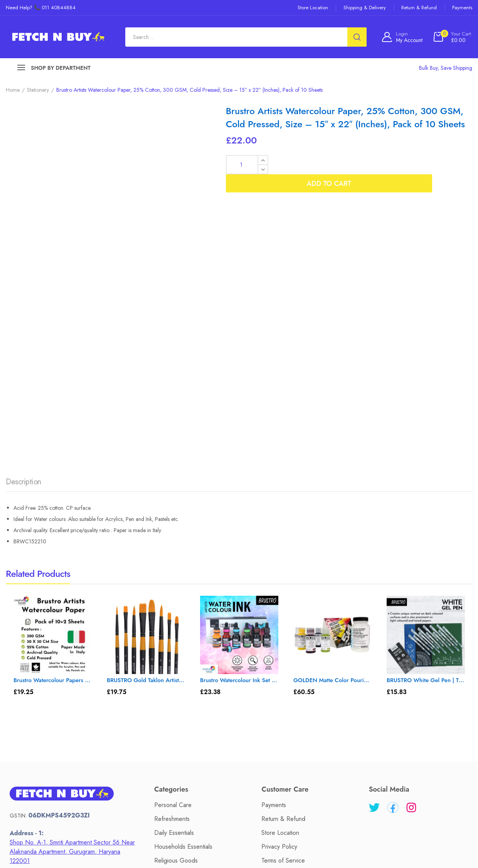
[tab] (24, 277)
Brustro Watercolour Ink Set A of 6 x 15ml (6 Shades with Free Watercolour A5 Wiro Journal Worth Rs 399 (239, 473)
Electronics (168, 695)
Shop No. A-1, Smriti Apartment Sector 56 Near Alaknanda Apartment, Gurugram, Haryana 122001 (72, 645)
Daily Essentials (174, 626)
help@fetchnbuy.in (48, 715)
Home (13, 90)
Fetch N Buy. (238, 849)
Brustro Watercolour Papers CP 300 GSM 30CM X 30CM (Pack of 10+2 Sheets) (53, 473)
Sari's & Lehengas (178, 681)
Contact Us (205, 806)
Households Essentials (183, 640)
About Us (164, 806)
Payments (274, 598)
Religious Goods (176, 653)
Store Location (280, 626)
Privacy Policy (279, 640)
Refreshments (172, 612)
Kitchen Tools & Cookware (189, 709)
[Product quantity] (247, 165)
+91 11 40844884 (52, 725)
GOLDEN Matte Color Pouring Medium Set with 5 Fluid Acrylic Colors (332, 473)
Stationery (38, 90)
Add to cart (372, 165)
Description (24, 275)
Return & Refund (283, 612)
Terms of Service (283, 653)
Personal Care (173, 598)
